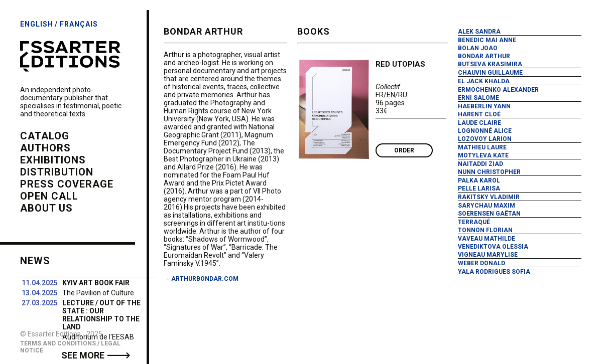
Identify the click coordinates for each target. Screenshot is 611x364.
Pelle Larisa (479, 189)
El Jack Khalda (484, 81)
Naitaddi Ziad (480, 164)
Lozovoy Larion (485, 139)
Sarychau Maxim (486, 206)
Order (404, 150)
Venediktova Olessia (493, 247)
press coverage (67, 184)
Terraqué (474, 222)
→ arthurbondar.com (201, 279)
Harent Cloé (479, 114)
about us (46, 208)
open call (49, 196)
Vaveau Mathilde (486, 239)
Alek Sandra (479, 32)
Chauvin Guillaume (490, 73)
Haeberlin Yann (484, 106)
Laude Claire (479, 123)
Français (79, 24)
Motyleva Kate (483, 155)
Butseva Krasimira (490, 64)
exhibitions (53, 160)
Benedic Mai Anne (487, 40)
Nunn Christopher (489, 172)
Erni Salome (478, 98)
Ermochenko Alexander (498, 90)
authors (45, 148)
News (35, 261)
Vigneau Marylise (488, 255)
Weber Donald (481, 263)
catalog (45, 136)
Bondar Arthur (484, 56)
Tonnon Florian (485, 230)
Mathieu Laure (482, 147)
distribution (57, 172)
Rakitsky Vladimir (489, 197)
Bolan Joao (478, 48)
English (37, 24)
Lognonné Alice (485, 131)
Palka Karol (479, 180)
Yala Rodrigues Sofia (494, 272)
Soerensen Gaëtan (489, 214)
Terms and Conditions (58, 343)
